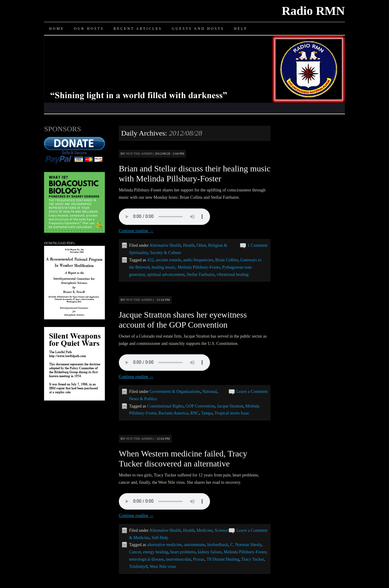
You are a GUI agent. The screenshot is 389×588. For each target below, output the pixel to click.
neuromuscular (179, 559)
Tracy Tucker (253, 559)
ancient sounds (168, 260)
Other (201, 245)
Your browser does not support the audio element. (164, 217)
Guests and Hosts (198, 29)
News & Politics (143, 399)
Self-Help (160, 538)
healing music (164, 267)
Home (57, 29)
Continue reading (136, 231)
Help (240, 29)
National (209, 392)
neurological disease (146, 559)
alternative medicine (164, 545)
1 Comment (258, 245)
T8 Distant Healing (223, 559)
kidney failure (210, 552)
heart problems (183, 552)
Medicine (205, 530)
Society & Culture (166, 253)
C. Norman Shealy (246, 545)
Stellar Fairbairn (200, 275)
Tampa (207, 413)
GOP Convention (200, 406)
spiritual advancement (166, 275)
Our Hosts (89, 29)
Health (189, 245)
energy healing (156, 552)
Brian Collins (227, 260)
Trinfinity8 (138, 567)
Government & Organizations (175, 392)
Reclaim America (173, 413)
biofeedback (218, 545)
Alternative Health (165, 245)
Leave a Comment (252, 392)
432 (150, 260)
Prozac (199, 559)
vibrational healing (233, 275)
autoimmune (194, 545)
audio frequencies (198, 260)
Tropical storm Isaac (232, 413)
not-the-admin (139, 153)
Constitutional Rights (165, 406)
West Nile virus (163, 567)
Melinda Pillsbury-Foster (199, 267)
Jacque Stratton (230, 406)
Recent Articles (138, 29)
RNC (195, 413)
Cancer (135, 552)
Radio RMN (313, 11)
